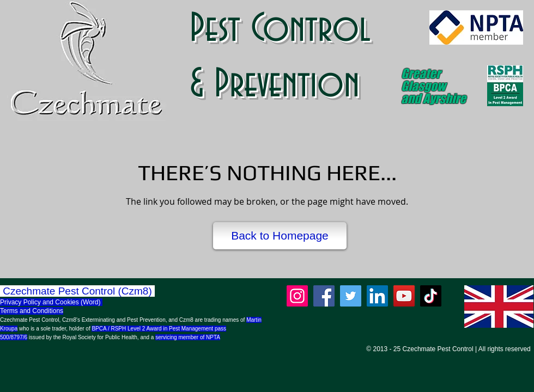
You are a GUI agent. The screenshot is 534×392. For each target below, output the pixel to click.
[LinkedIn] (377, 296)
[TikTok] (431, 296)
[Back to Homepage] (280, 236)
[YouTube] (404, 296)
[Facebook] (324, 296)
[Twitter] (351, 296)
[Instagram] (297, 296)
